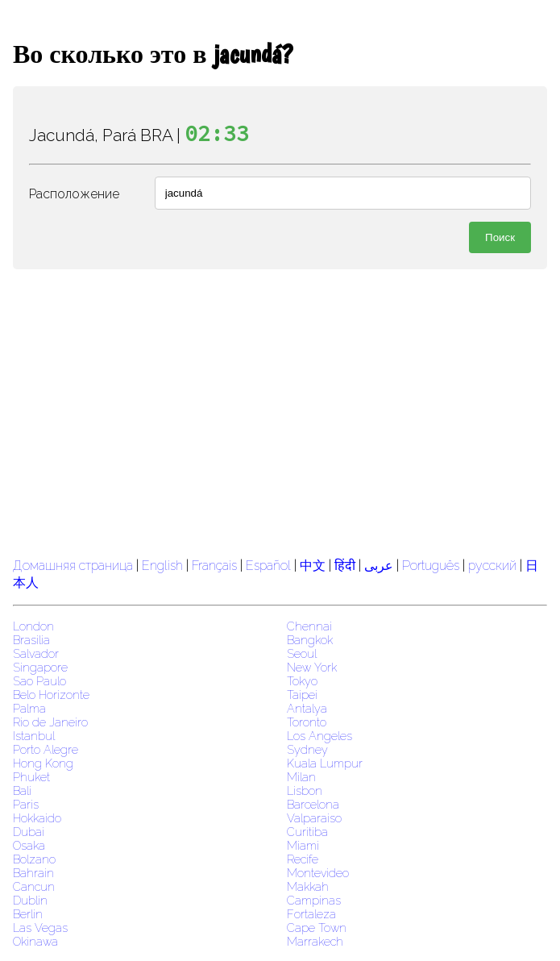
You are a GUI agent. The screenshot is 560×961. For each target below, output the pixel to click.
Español (270, 566)
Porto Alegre (46, 749)
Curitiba (307, 832)
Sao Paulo (39, 681)
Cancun (34, 886)
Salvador (36, 653)
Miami (303, 845)
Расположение (74, 194)
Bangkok (310, 640)
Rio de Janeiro (50, 722)
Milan (301, 777)
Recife (303, 859)
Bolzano (34, 859)
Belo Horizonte (51, 695)
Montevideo (318, 873)
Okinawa (35, 941)
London (33, 626)
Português (431, 566)
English (162, 566)
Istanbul (34, 736)
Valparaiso (314, 818)
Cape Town (317, 928)
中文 (313, 566)
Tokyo (302, 681)
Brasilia (31, 640)
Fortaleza (311, 914)
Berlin (28, 914)
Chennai (309, 626)
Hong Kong (43, 763)
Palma (29, 708)
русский (492, 566)
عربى (379, 566)
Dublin (30, 900)
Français (214, 566)
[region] (280, 411)
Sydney (307, 749)
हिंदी (345, 566)
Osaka (29, 845)
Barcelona (313, 804)
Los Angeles (319, 736)
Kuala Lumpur (325, 763)
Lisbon (305, 790)
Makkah (308, 886)
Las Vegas (40, 928)
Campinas (314, 900)
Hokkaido (37, 818)
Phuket (31, 777)
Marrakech (315, 941)
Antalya (307, 708)
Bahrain (33, 873)
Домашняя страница (73, 566)
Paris (26, 804)
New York (312, 667)
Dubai (29, 832)
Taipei (302, 695)
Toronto (307, 722)
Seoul (302, 653)
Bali (22, 790)
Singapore (40, 667)
